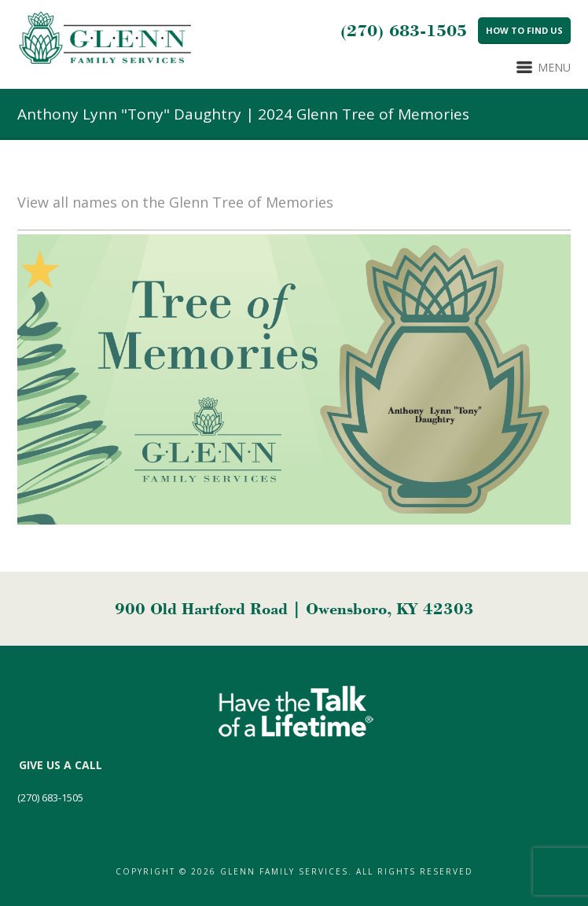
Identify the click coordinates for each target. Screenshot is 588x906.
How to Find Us (524, 30)
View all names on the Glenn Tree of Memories (175, 202)
